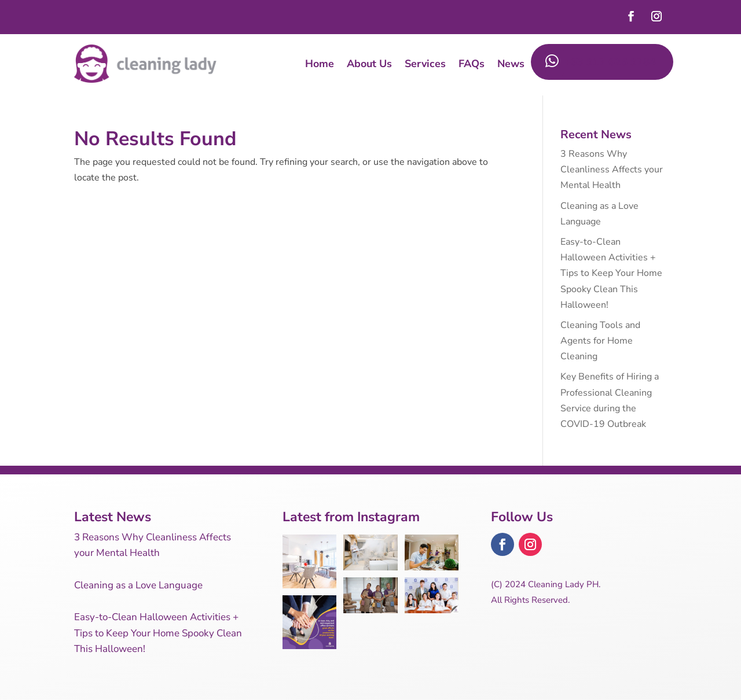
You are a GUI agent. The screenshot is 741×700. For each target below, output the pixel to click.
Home (320, 64)
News (511, 64)
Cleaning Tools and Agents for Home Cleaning (600, 341)
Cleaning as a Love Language (138, 585)
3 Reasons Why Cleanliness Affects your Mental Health (612, 170)
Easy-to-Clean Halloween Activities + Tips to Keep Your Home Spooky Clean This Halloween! (611, 273)
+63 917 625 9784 (601, 62)
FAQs (472, 64)
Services (425, 64)
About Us (369, 64)
